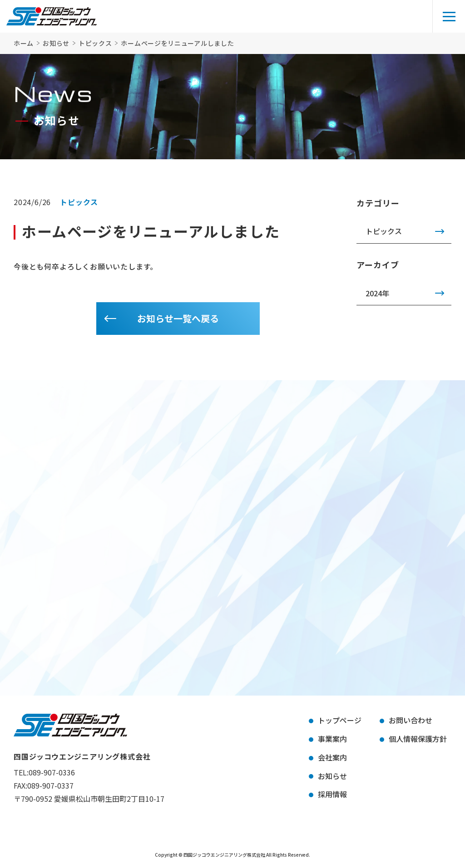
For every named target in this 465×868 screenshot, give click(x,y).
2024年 (377, 293)
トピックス (384, 231)
